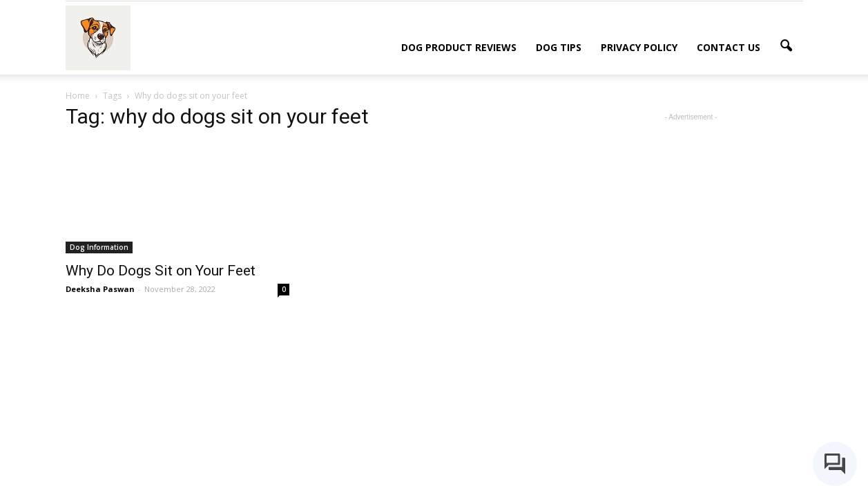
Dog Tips (559, 47)
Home (78, 96)
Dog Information (99, 247)
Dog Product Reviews (459, 47)
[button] (787, 46)
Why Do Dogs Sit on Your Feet (161, 271)
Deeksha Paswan (100, 289)
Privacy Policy (639, 47)
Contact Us (729, 47)
